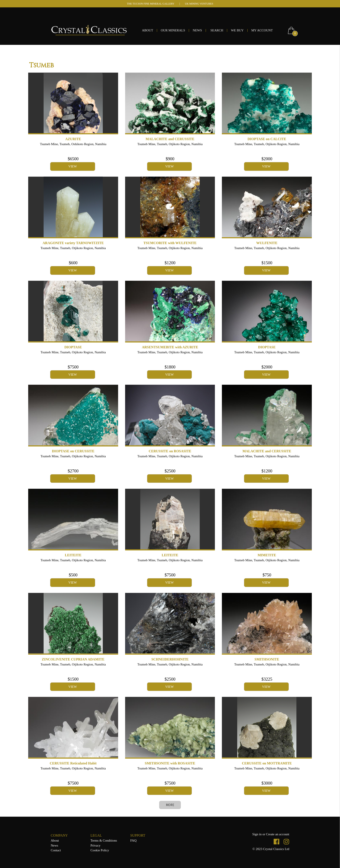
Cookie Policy (100, 850)
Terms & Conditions (104, 840)
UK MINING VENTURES (199, 4)
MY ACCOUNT (262, 30)
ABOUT (147, 30)
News (54, 845)
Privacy (95, 845)
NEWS (197, 30)
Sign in (257, 834)
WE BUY (237, 30)
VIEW (73, 166)
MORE (170, 805)
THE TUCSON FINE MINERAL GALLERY (151, 4)
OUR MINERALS (173, 30)
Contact (56, 850)
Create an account (278, 834)
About (55, 840)
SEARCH (217, 30)
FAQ (133, 840)
